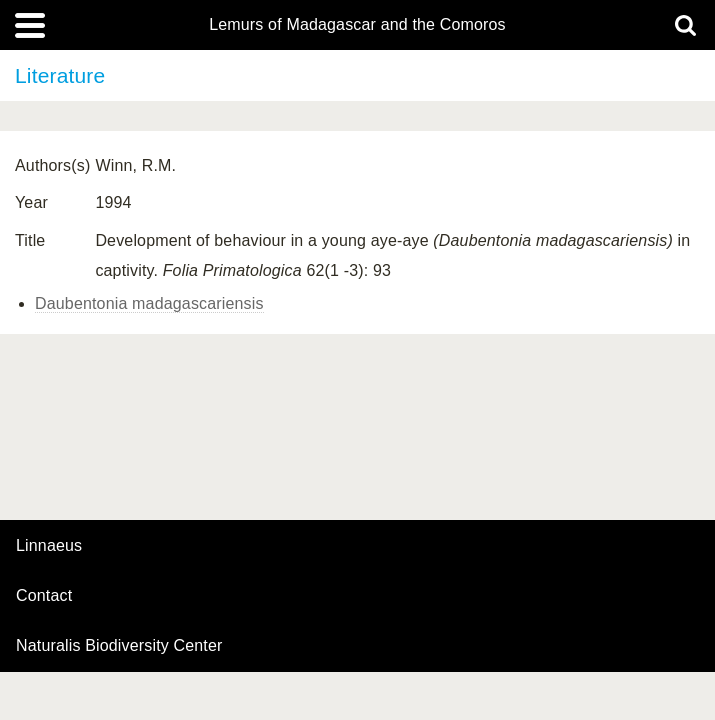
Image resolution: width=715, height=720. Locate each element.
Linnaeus (49, 546)
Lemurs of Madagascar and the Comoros (357, 25)
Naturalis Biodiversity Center (119, 646)
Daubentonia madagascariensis (149, 303)
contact (44, 595)
